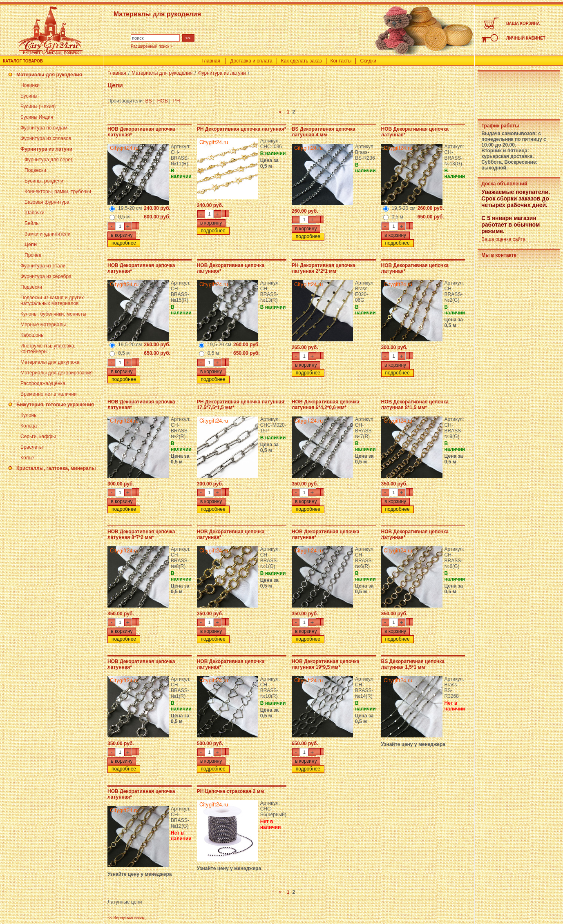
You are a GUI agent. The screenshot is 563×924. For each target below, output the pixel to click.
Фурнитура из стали (43, 266)
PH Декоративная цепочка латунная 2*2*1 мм (323, 268)
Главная (211, 61)
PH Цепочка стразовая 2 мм (231, 791)
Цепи (31, 245)
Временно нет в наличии (49, 394)
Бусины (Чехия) (38, 107)
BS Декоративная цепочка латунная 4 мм (323, 132)
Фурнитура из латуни (46, 149)
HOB (163, 101)
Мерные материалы (43, 325)
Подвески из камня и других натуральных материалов (52, 301)
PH (177, 101)
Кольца (29, 426)
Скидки (368, 61)
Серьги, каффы (38, 436)
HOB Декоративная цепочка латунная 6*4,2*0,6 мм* (325, 405)
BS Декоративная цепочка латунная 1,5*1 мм (413, 664)
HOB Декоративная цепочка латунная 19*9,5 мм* (325, 664)
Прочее (33, 255)
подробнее (124, 243)
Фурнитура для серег (48, 160)
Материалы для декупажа (50, 362)
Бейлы (32, 223)
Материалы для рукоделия (49, 75)
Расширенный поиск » (152, 46)
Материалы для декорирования (57, 373)
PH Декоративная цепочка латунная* (242, 129)
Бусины (29, 96)
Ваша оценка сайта (503, 239)
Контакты (341, 61)
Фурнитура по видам (44, 128)
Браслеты (32, 447)
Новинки (30, 85)
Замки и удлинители (47, 234)
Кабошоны (32, 335)
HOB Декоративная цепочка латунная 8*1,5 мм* (415, 405)
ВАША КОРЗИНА (523, 23)
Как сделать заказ (302, 61)
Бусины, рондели (44, 181)
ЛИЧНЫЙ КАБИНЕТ (526, 38)
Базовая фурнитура (47, 202)
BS (149, 101)
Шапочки (35, 213)
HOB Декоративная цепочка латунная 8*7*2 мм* (141, 534)
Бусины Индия (37, 117)
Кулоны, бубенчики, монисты (53, 314)
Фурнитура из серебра (46, 276)
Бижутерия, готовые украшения (55, 405)
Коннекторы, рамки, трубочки (58, 191)
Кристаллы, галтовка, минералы (56, 468)
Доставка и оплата (251, 61)
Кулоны (29, 415)
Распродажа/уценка (43, 383)
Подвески (35, 170)
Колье (27, 458)
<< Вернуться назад (126, 918)
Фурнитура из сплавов (46, 138)
